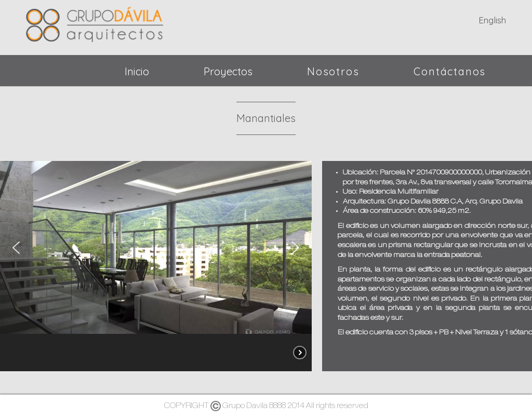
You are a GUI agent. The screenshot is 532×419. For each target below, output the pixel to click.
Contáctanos (450, 71)
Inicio (137, 71)
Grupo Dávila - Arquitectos (95, 22)
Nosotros (333, 71)
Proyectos (228, 71)
